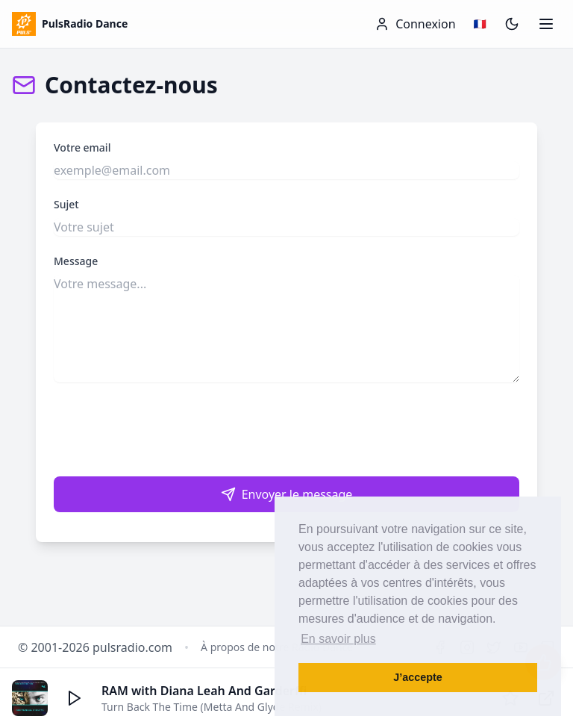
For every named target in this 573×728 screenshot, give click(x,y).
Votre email (82, 147)
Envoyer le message (287, 494)
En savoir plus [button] (338, 639)
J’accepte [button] (418, 677)
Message (76, 261)
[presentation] (286, 429)
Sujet (66, 204)
